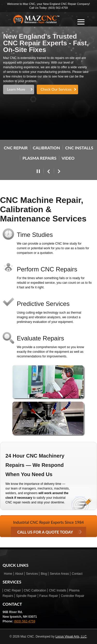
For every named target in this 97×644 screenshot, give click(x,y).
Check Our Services (56, 89)
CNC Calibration (35, 590)
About (19, 574)
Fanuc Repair (49, 596)
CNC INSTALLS (79, 148)
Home (8, 574)
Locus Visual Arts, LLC (71, 637)
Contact (77, 574)
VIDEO (68, 158)
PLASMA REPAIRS (39, 158)
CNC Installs (58, 590)
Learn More (16, 89)
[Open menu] (81, 22)
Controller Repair (73, 596)
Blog (44, 574)
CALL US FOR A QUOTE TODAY (45, 532)
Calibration (46, 148)
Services (32, 574)
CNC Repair (13, 590)
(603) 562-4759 (58, 8)
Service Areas (59, 574)
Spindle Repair (26, 596)
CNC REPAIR (16, 148)
